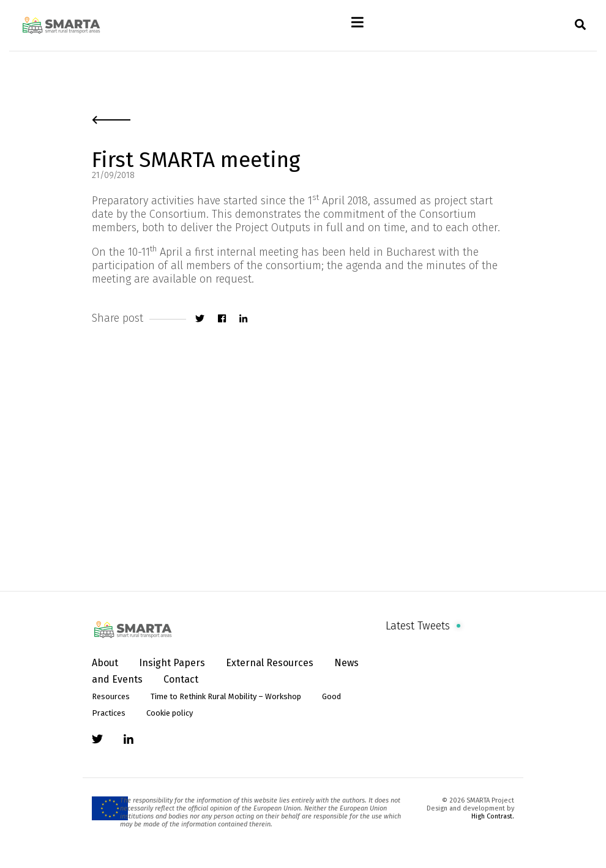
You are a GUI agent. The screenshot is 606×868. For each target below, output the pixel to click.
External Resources (270, 663)
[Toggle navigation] (358, 25)
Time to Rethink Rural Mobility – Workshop (226, 696)
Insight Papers (172, 663)
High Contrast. (493, 816)
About (105, 663)
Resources (111, 696)
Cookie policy (170, 713)
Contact (181, 679)
